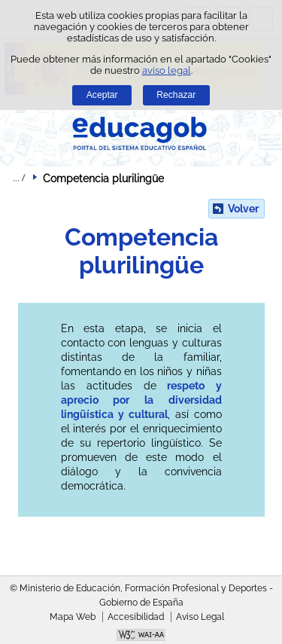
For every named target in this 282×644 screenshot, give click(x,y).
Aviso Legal (200, 617)
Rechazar (176, 95)
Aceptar (102, 95)
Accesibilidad (136, 617)
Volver (243, 209)
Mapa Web (73, 617)
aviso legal (167, 70)
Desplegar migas (19, 178)
